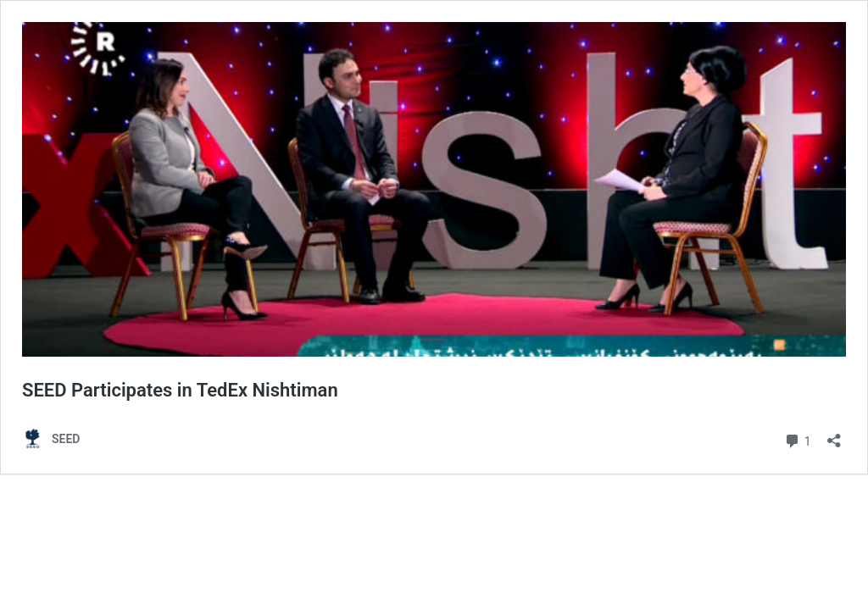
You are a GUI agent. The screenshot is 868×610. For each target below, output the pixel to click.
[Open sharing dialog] (834, 435)
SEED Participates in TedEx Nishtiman (180, 390)
